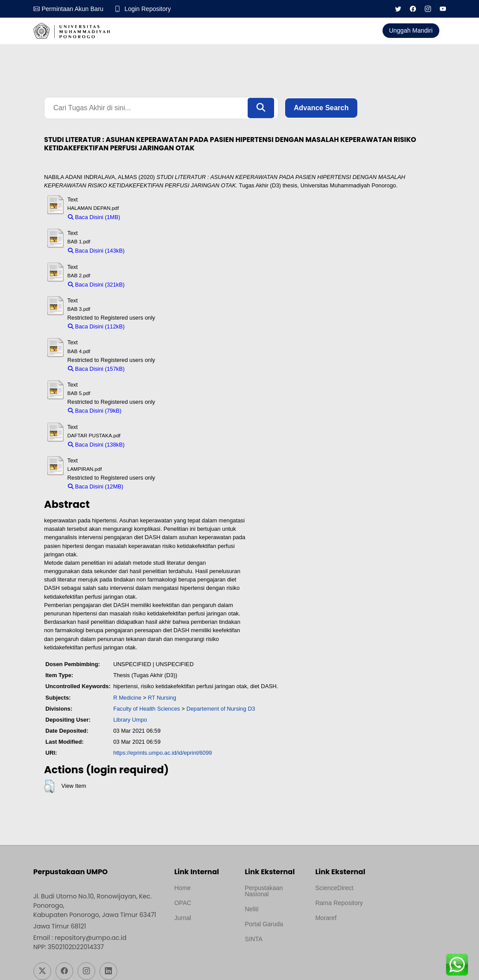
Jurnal (182, 918)
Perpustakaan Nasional (264, 891)
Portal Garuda (264, 924)
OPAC (183, 903)
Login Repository (148, 9)
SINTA (253, 939)
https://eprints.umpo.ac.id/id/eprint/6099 (163, 753)
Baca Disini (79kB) (95, 411)
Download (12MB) (150, 486)
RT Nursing (162, 698)
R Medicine (127, 698)
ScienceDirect (334, 888)
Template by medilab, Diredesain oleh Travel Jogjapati (203, 939)
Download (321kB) (152, 285)
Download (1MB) (145, 217)
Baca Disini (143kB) (96, 251)
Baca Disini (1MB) (94, 217)
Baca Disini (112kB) (96, 326)
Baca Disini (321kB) (96, 285)
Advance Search (321, 108)
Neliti (251, 909)
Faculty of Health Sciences (147, 709)
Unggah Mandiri (411, 30)
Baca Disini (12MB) (96, 486)
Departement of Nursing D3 (221, 709)
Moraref (326, 918)
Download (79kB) (147, 411)
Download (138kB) (152, 445)
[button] (49, 786)
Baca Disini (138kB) (96, 445)
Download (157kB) (152, 369)
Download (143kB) (152, 251)
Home (182, 888)
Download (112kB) (152, 326)
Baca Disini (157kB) (96, 369)
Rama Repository (339, 903)
